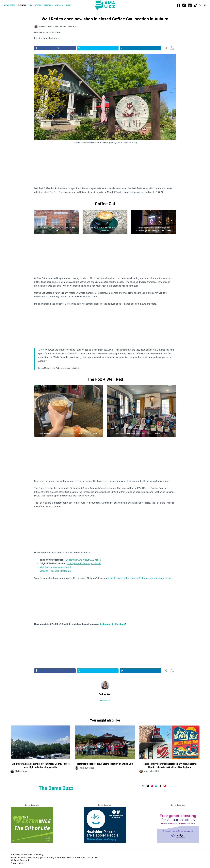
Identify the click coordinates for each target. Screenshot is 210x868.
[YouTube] (165, 786)
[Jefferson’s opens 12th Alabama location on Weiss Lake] (105, 742)
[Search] (200, 5)
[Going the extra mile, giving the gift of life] (32, 825)
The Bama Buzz (56, 788)
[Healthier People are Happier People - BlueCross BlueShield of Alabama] (105, 825)
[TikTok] (195, 5)
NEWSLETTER (10, 5)
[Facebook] (178, 5)
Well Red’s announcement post (55, 567)
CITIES (60, 5)
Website (44, 571)
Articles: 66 (105, 700)
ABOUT (69, 5)
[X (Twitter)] (148, 786)
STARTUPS (48, 5)
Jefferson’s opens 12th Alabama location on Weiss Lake (105, 764)
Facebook (55, 571)
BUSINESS (22, 5)
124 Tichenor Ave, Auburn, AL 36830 (83, 560)
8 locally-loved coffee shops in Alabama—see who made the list (140, 578)
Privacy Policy (17, 863)
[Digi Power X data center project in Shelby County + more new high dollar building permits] (41, 742)
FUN (30, 5)
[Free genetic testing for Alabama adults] (178, 825)
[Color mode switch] (205, 5)
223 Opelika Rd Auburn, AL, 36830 (84, 563)
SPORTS (38, 5)
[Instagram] (184, 5)
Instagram (66, 571)
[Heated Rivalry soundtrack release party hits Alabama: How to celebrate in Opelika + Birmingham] (169, 742)
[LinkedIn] (190, 5)
